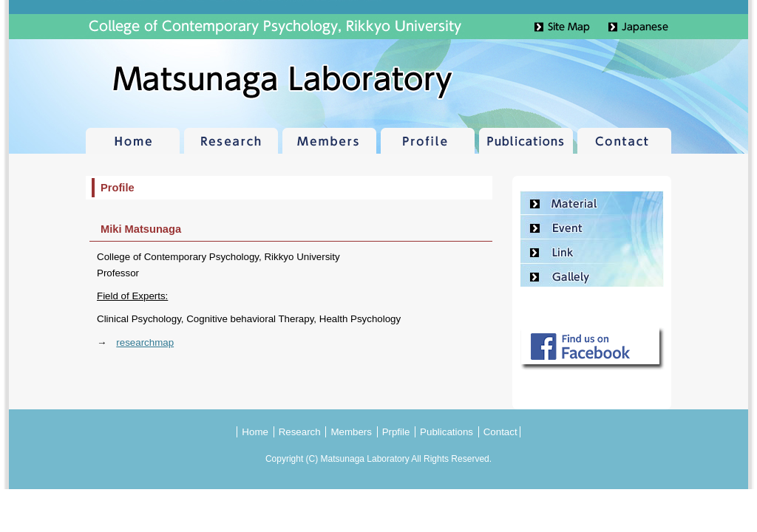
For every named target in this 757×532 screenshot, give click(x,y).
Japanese (656, 27)
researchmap (145, 342)
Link (592, 251)
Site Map (574, 27)
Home (133, 141)
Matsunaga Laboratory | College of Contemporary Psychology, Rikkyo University (186, 81)
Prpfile (396, 432)
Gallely (592, 275)
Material (592, 203)
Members (329, 141)
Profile (428, 141)
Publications (526, 141)
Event (592, 227)
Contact (624, 141)
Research (231, 141)
